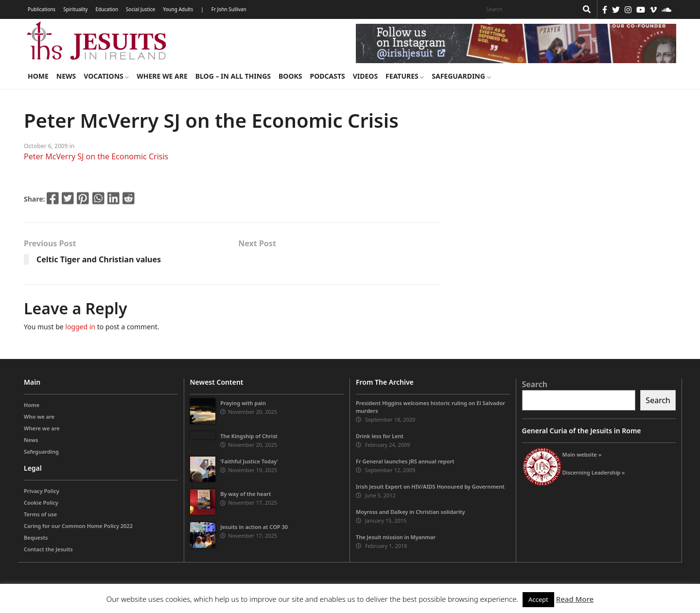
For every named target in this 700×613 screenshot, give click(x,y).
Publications (42, 9)
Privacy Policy (42, 491)
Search (535, 384)
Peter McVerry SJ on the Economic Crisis (96, 156)
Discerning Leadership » (594, 472)
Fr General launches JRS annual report (405, 461)
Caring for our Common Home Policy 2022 (78, 526)
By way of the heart (245, 494)
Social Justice (140, 9)
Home (38, 76)
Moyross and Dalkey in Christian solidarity (411, 512)
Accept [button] (538, 599)
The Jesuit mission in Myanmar (396, 537)
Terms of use (40, 514)
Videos (365, 76)
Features (405, 76)
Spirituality (75, 9)
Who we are (39, 417)
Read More (575, 599)
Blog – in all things (233, 76)
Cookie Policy (41, 502)
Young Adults (178, 9)
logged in (80, 327)
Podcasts (327, 76)
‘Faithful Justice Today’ (249, 461)
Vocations (106, 76)
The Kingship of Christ (249, 436)
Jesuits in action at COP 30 (254, 527)
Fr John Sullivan (229, 9)
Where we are (162, 76)
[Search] (529, 9)
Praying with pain (243, 403)
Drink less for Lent (380, 436)
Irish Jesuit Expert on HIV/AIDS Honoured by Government (430, 486)
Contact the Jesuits (48, 549)
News (66, 76)
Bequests (36, 537)
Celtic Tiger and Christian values (99, 259)
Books (290, 76)
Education (107, 9)
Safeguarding (461, 76)
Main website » (582, 454)
